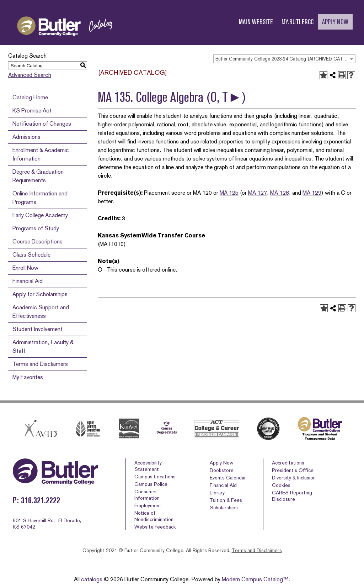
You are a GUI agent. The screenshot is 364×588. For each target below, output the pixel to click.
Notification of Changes (42, 124)
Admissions (26, 137)
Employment (148, 505)
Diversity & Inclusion (294, 478)
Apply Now (221, 463)
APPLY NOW (335, 22)
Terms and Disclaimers (40, 364)
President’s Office (293, 470)
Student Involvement (38, 329)
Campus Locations (155, 477)
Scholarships (224, 508)
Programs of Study (36, 228)
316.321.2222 (41, 500)
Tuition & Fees (226, 500)
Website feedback (155, 527)
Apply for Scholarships (40, 294)
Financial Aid (28, 281)
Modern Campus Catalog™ (255, 579)
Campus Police (151, 484)
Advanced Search (30, 75)
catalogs (92, 579)
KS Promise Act (32, 111)
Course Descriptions (38, 241)
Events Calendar (228, 478)
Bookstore (222, 470)
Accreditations (288, 463)
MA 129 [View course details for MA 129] (312, 193)
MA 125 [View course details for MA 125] (229, 193)
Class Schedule (31, 255)
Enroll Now (25, 268)
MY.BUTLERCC (298, 22)
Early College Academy (40, 215)
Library (217, 493)
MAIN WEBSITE (256, 22)
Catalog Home (30, 97)
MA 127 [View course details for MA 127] (258, 193)
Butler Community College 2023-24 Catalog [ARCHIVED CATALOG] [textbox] (285, 59)
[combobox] (284, 59)
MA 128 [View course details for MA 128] (280, 193)
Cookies (281, 485)
